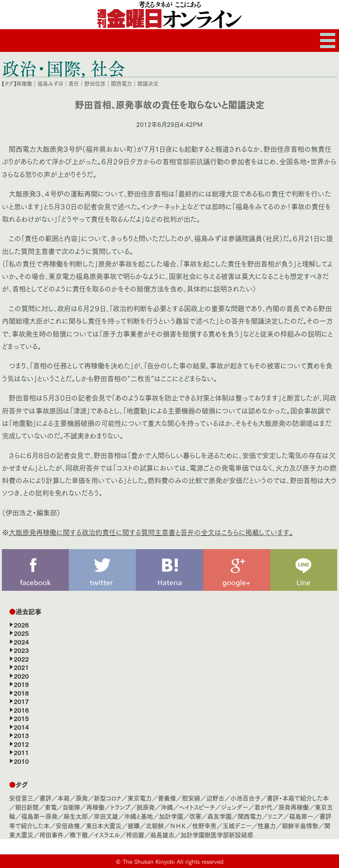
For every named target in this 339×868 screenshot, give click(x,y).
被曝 (134, 825)
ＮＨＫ (178, 825)
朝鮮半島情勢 (300, 825)
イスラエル (107, 834)
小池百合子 (246, 798)
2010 (21, 761)
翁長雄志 (162, 834)
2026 (21, 624)
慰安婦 (191, 798)
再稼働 (24, 83)
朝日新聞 (27, 807)
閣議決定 (148, 83)
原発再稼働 (294, 807)
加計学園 (171, 816)
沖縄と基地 (138, 816)
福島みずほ (50, 83)
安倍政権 (68, 825)
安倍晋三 (21, 798)
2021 (21, 667)
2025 (21, 633)
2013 (21, 735)
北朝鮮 (155, 825)
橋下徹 (79, 834)
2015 (21, 718)
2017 (21, 701)
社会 (108, 68)
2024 (21, 642)
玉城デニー (237, 825)
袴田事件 (51, 834)
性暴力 (267, 825)
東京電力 (140, 798)
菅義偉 (167, 798)
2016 (21, 710)
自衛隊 (72, 807)
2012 (21, 744)
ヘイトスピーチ (197, 807)
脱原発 (146, 807)
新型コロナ (108, 798)
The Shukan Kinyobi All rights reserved (173, 861)
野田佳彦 (95, 83)
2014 (21, 727)
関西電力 (121, 83)
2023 (21, 650)
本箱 (64, 798)
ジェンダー (235, 807)
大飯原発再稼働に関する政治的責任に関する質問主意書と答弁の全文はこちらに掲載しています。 (151, 532)
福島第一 (301, 816)
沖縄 (167, 807)
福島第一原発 (39, 816)
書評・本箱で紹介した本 (298, 798)
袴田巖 (135, 834)
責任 (74, 83)
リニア (275, 816)
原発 (82, 798)
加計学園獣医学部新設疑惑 (217, 834)
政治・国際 (41, 68)
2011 (21, 752)
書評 (45, 798)
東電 (51, 807)
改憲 (195, 816)
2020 (21, 676)
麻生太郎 (76, 816)
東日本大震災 (104, 825)
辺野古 (215, 798)
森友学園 (219, 816)
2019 (21, 684)
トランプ (121, 807)
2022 (21, 659)
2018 (21, 693)
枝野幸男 (204, 825)
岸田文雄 (106, 816)
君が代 (263, 807)
